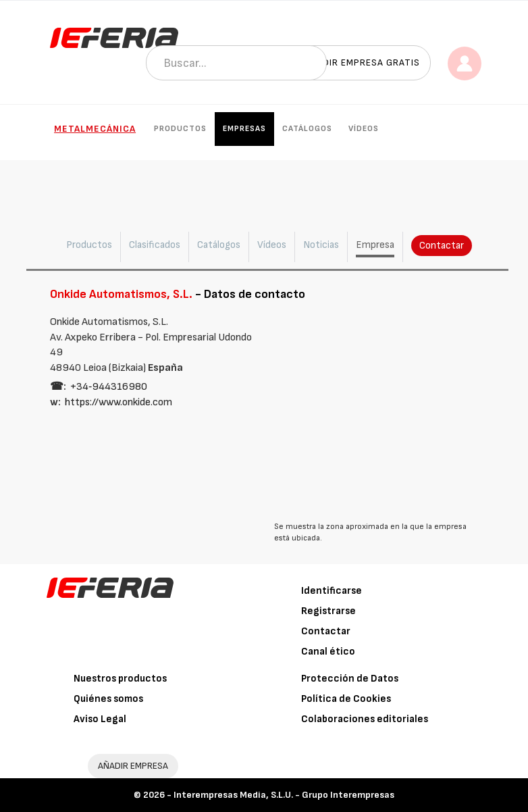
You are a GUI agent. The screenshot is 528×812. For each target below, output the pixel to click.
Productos (180, 129)
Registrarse (328, 611)
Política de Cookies (346, 699)
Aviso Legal (100, 719)
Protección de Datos (350, 679)
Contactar (442, 246)
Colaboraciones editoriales (365, 719)
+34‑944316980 (109, 387)
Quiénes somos (108, 699)
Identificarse (332, 591)
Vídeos (364, 129)
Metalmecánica (95, 129)
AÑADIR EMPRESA (133, 766)
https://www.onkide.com (118, 402)
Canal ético (328, 652)
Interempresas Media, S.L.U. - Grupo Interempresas (284, 795)
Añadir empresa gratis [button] (362, 62)
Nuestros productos (120, 679)
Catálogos (307, 129)
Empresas (244, 129)
